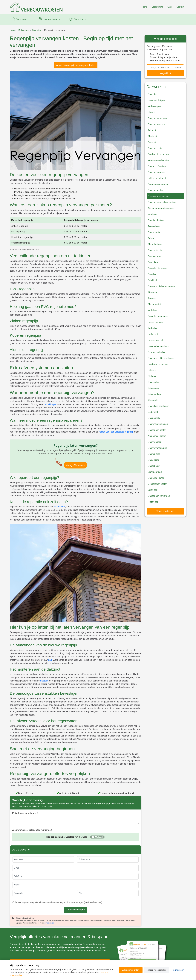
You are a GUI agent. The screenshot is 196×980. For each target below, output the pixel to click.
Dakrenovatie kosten (158, 424)
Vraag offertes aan (76, 465)
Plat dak (152, 376)
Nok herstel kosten (157, 436)
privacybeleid (49, 923)
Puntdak (152, 274)
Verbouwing (157, 7)
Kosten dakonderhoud (159, 346)
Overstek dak (154, 256)
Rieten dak (153, 502)
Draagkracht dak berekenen (161, 286)
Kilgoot (151, 112)
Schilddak (153, 280)
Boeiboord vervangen (158, 154)
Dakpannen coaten (157, 430)
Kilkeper (152, 370)
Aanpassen (179, 970)
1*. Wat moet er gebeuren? (25, 813)
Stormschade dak (156, 352)
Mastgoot (152, 136)
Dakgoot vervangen (157, 118)
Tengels (152, 298)
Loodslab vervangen (158, 364)
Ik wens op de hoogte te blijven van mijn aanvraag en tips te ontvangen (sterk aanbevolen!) (59, 902)
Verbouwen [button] (19, 20)
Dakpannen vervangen (159, 496)
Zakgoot (152, 130)
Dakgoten (37, 30)
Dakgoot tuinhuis (156, 190)
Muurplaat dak (155, 244)
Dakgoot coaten (156, 148)
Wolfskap (152, 310)
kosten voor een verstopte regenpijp (116, 432)
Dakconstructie (155, 250)
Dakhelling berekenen (159, 406)
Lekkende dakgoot (157, 178)
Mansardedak (155, 304)
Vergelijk (165, 73)
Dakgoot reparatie (157, 124)
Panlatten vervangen (158, 316)
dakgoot (44, 681)
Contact (180, 7)
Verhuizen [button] (77, 20)
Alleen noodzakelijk (157, 970)
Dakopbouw (154, 466)
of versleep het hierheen (67, 837)
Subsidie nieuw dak (157, 268)
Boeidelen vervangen (158, 184)
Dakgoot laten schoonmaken (162, 202)
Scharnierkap (154, 394)
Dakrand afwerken (157, 166)
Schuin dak (153, 388)
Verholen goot (155, 106)
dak (50, 660)
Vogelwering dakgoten (159, 160)
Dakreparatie (154, 232)
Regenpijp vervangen (55, 30)
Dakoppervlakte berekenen (161, 358)
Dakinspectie (154, 418)
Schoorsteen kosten (158, 484)
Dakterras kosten (156, 478)
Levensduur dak (156, 340)
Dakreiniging (154, 454)
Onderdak (153, 400)
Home (144, 7)
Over (170, 7)
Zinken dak (153, 292)
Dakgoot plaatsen (156, 172)
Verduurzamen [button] (48, 20)
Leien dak (153, 490)
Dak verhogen (155, 442)
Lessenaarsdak (155, 322)
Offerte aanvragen (76, 910)
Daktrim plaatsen (156, 220)
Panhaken (153, 262)
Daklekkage (154, 460)
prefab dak (153, 334)
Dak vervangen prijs (158, 448)
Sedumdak (153, 412)
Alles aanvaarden (131, 970)
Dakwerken (24, 30)
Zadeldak (152, 328)
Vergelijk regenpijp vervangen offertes (75, 65)
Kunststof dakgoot (157, 100)
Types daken (154, 226)
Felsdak (152, 238)
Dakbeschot (154, 382)
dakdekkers (60, 507)
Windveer (153, 214)
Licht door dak (155, 472)
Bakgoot (152, 142)
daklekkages (50, 404)
